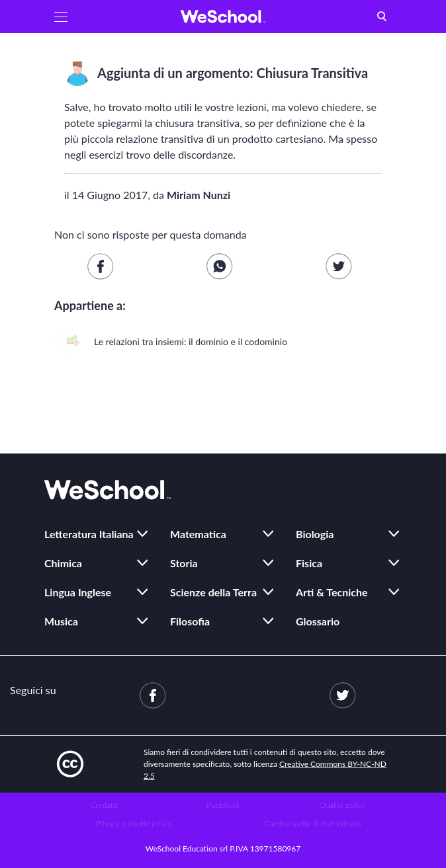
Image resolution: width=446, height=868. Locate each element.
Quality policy (342, 805)
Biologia (315, 534)
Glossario (318, 621)
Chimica (63, 563)
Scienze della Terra (213, 592)
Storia (184, 563)
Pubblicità (223, 805)
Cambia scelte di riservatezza (312, 823)
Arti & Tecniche (332, 592)
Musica (61, 621)
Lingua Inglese (78, 592)
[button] (61, 17)
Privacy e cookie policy (134, 823)
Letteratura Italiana (89, 534)
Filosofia (190, 621)
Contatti (104, 805)
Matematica (198, 534)
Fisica (309, 563)
